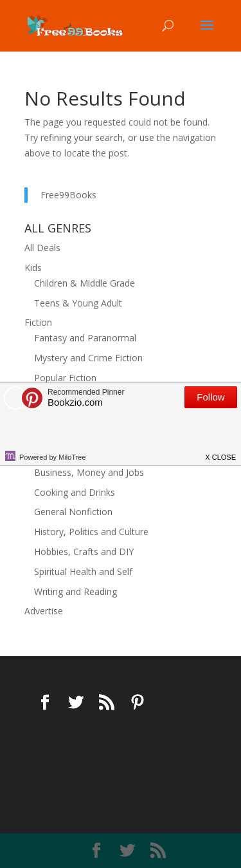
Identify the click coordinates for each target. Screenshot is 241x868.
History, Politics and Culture (91, 532)
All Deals (42, 248)
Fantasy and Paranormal (85, 338)
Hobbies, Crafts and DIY (84, 552)
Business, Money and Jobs (89, 472)
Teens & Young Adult (78, 303)
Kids (33, 268)
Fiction (38, 322)
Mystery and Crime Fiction (88, 358)
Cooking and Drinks (75, 492)
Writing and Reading (76, 591)
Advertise (44, 611)
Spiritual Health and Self (83, 571)
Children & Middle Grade (85, 283)
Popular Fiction (65, 378)
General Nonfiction (73, 512)
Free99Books (68, 195)
